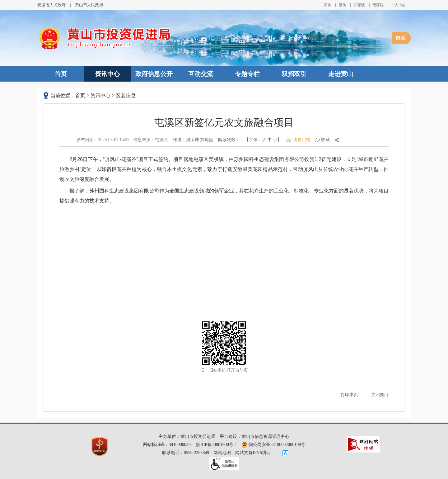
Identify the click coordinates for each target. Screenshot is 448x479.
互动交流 (201, 74)
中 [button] (270, 140)
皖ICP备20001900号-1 (216, 445)
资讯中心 (107, 74)
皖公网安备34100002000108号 (273, 445)
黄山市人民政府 (89, 5)
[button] (359, 5)
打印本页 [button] (349, 395)
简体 (328, 5)
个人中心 (399, 5)
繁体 (343, 5)
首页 (61, 74)
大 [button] (264, 140)
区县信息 (126, 95)
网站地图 (222, 453)
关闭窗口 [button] (380, 395)
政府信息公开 (154, 74)
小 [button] (275, 140)
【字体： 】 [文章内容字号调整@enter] (263, 140)
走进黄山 (341, 74)
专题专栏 (247, 74)
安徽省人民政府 (51, 5)
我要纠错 (301, 140)
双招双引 (294, 74)
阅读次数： (229, 140)
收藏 (325, 140)
